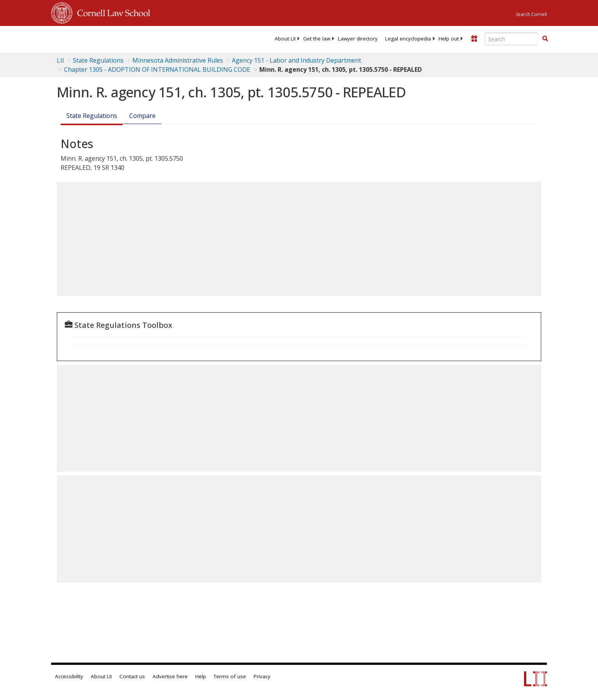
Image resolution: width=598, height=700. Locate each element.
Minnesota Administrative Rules (178, 60)
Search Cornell (531, 14)
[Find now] (545, 39)
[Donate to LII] (474, 39)
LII (60, 60)
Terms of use (230, 676)
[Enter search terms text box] (511, 39)
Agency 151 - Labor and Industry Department (297, 60)
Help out (449, 39)
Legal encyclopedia (408, 39)
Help (201, 676)
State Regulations (98, 60)
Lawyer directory (358, 39)
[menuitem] (285, 39)
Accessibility (69, 676)
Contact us (132, 676)
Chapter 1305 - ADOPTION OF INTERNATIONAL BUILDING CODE (157, 69)
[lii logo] (137, 38)
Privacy (262, 676)
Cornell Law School (111, 12)
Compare (142, 116)
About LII (285, 39)
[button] (545, 39)
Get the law (317, 39)
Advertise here (170, 676)
